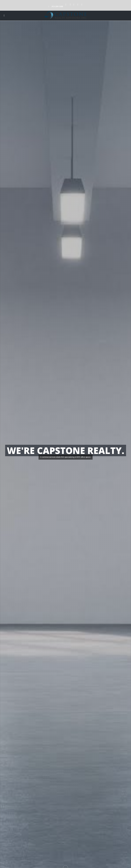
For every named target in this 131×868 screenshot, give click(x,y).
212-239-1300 (57, 6)
